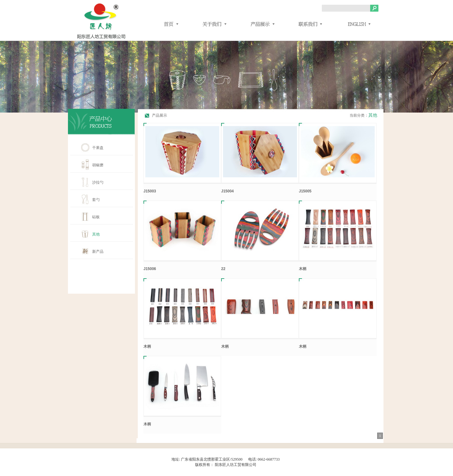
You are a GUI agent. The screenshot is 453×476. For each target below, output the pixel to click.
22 (223, 269)
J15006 (150, 269)
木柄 (303, 269)
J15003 (150, 191)
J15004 (227, 191)
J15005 (305, 191)
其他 (373, 115)
